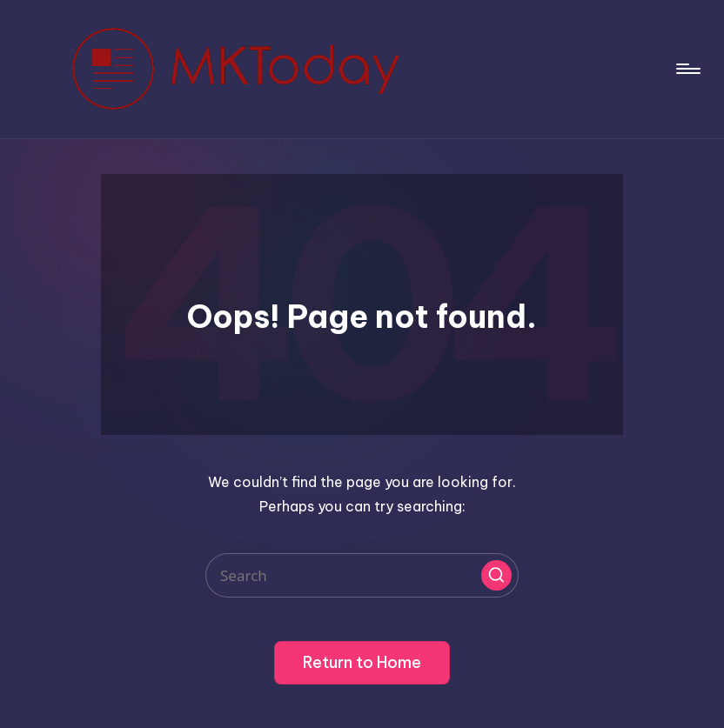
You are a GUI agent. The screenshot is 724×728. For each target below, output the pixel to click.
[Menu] (687, 69)
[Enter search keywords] (362, 575)
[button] (496, 575)
